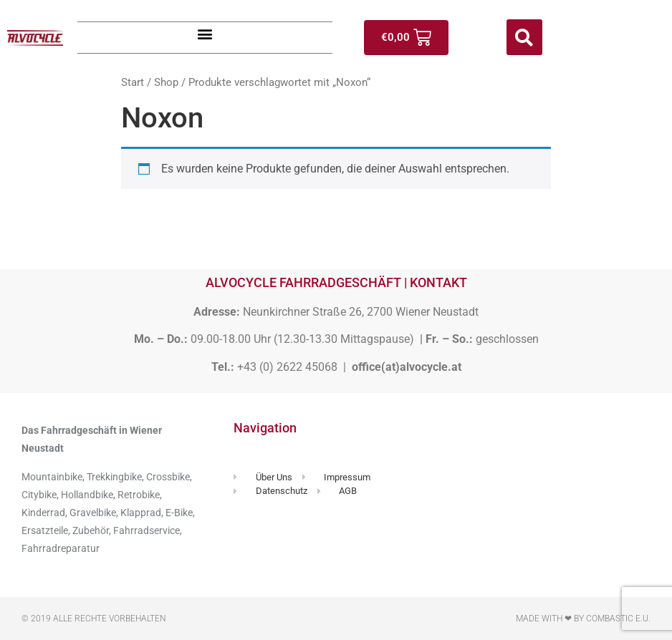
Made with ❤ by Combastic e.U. (583, 619)
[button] (205, 34)
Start (133, 82)
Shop (166, 82)
